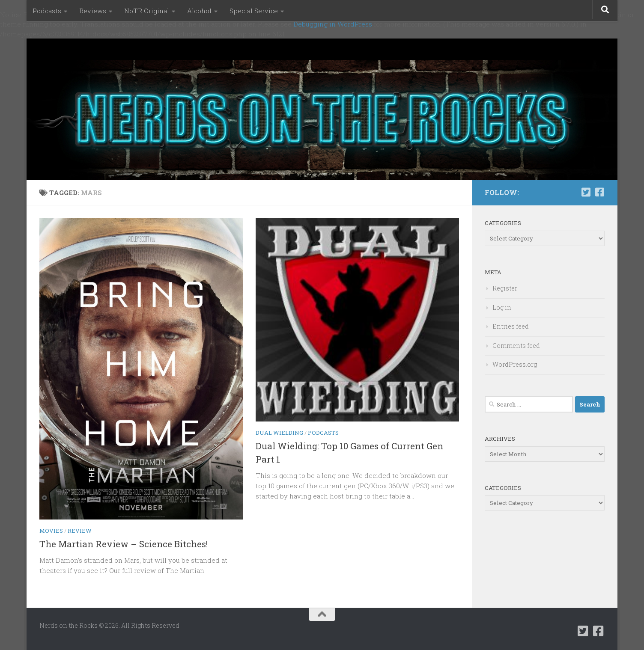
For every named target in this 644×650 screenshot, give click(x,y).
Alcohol (199, 11)
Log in (502, 307)
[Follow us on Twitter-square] (586, 192)
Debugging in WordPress (333, 24)
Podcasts (47, 11)
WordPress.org (515, 364)
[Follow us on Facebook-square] (599, 192)
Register (505, 288)
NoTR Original (147, 11)
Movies (51, 531)
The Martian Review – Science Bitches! (124, 544)
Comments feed (516, 346)
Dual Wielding (279, 433)
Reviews (93, 11)
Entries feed (511, 326)
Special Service (254, 11)
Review (80, 531)
